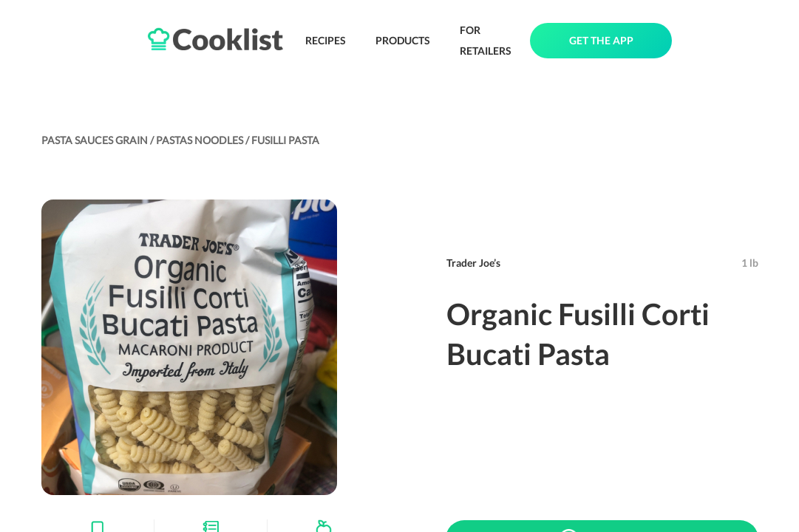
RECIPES (326, 40)
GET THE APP (601, 40)
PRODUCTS (403, 40)
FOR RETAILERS (486, 40)
